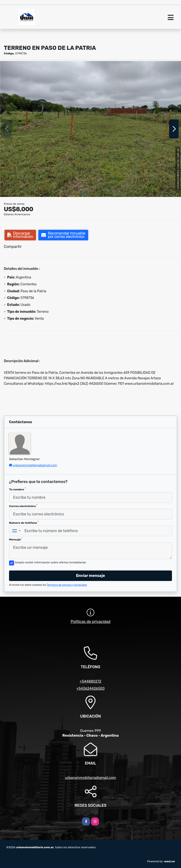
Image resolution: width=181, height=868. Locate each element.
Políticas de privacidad (91, 622)
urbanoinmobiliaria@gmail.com (35, 465)
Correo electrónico (23, 506)
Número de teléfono (24, 523)
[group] (90, 129)
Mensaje (16, 539)
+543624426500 (91, 688)
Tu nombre (17, 489)
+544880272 (91, 681)
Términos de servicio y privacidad (67, 585)
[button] (83, 192)
